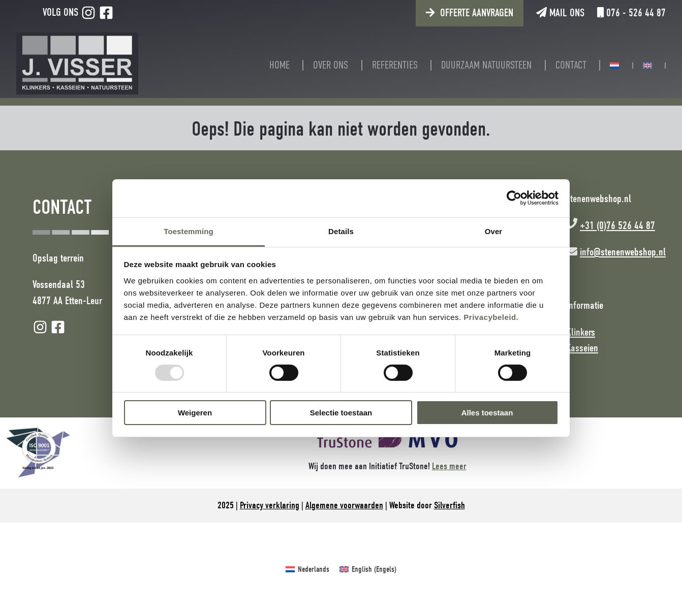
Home (280, 65)
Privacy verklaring (270, 505)
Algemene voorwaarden (344, 505)
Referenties (395, 65)
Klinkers (581, 332)
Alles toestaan (487, 413)
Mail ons (560, 13)
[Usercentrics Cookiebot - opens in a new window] (514, 198)
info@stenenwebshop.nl (623, 252)
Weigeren (195, 413)
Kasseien (582, 348)
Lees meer (449, 466)
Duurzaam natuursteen (486, 65)
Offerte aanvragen (477, 13)
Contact (571, 65)
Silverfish (449, 505)
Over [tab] (494, 231)
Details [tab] (341, 231)
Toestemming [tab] (189, 231)
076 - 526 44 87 (631, 13)
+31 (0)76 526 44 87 (617, 225)
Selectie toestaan (341, 413)
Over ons (331, 65)
